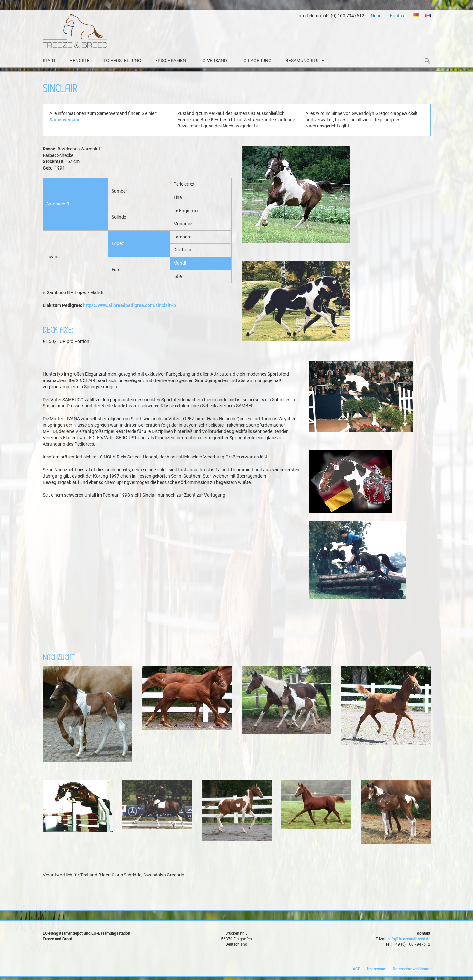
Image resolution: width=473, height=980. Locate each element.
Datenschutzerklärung (412, 969)
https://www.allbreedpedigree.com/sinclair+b (129, 305)
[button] (427, 61)
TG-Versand (213, 61)
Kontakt (398, 16)
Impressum (377, 969)
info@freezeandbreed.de (409, 939)
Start (49, 61)
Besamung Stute (305, 61)
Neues (377, 16)
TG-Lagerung (256, 61)
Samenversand (65, 120)
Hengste (80, 61)
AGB (357, 969)
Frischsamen (171, 61)
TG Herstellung (122, 61)
